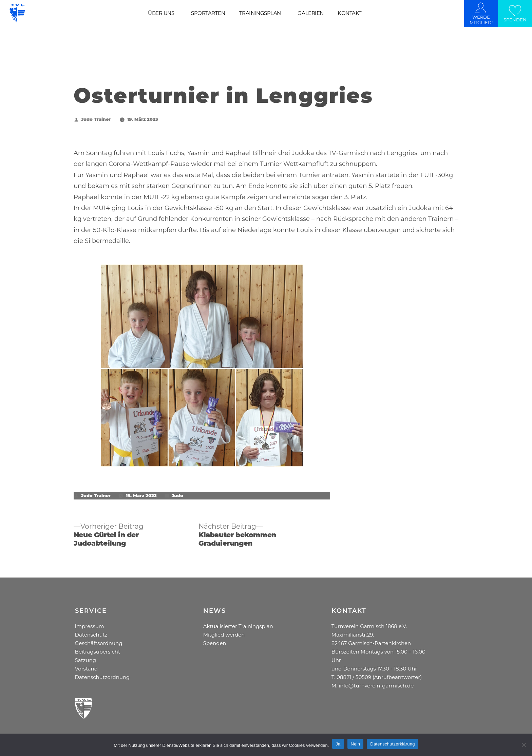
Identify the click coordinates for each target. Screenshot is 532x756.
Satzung (85, 660)
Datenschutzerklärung (392, 744)
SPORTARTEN (208, 13)
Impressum (90, 626)
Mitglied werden (224, 635)
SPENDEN (515, 20)
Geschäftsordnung (99, 643)
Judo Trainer (96, 119)
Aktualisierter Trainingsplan (238, 626)
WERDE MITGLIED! (481, 20)
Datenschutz (91, 635)
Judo (177, 496)
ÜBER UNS (161, 13)
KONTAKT (350, 13)
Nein (356, 744)
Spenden (215, 643)
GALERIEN (310, 13)
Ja (338, 744)
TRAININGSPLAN (260, 13)
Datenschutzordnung (102, 677)
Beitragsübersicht (98, 652)
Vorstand (86, 669)
